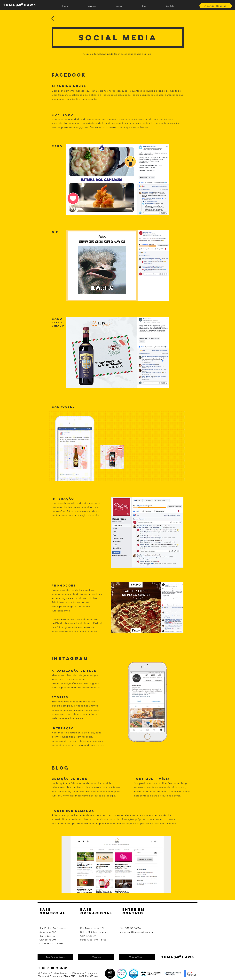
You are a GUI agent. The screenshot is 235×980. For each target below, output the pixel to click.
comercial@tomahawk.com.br (137, 932)
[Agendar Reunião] (216, 6)
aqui (64, 619)
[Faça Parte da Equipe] (55, 957)
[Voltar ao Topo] (137, 957)
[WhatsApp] (96, 957)
